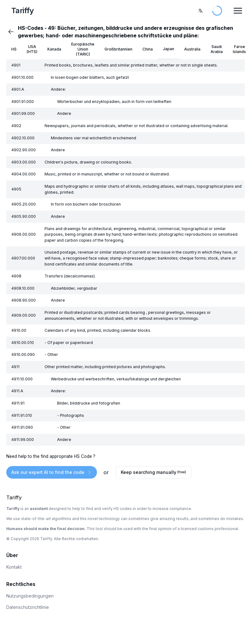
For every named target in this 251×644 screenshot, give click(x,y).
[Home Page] (47, 11)
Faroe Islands (239, 49)
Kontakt (14, 567)
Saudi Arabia (217, 49)
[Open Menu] (238, 11)
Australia (192, 49)
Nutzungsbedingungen (30, 596)
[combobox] (200, 11)
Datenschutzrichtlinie (28, 607)
